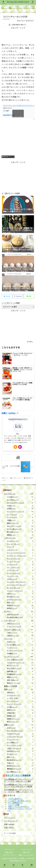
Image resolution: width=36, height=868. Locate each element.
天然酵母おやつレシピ (20, 674)
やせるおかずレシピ (20, 734)
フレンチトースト (20, 576)
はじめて (18, 611)
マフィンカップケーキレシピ (20, 585)
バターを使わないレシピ (20, 660)
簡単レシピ (18, 689)
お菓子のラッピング (20, 624)
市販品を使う (20, 713)
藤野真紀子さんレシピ (20, 769)
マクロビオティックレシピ (20, 663)
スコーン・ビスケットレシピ (20, 553)
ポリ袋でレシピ (20, 707)
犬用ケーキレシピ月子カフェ (19, 807)
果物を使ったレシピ (8, 157)
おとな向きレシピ (20, 500)
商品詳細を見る (9, 115)
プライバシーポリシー (10, 855)
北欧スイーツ (20, 594)
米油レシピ (20, 763)
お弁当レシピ (20, 506)
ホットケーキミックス (20, 704)
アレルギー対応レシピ (18, 630)
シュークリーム (20, 550)
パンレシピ (18, 639)
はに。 (18, 434)
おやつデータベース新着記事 (18, 775)
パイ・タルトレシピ (20, 567)
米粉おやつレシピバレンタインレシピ (20, 810)
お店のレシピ (20, 642)
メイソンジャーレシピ (20, 745)
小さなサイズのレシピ (20, 599)
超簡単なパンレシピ (20, 719)
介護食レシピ (20, 520)
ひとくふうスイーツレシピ (20, 511)
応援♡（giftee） (10, 413)
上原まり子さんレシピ (20, 748)
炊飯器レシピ (20, 716)
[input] (18, 833)
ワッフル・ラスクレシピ (20, 591)
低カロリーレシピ (20, 665)
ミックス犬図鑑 (14, 805)
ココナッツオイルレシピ (20, 737)
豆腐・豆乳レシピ (20, 680)
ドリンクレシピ (20, 514)
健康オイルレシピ (20, 523)
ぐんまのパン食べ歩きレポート (19, 801)
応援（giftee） (10, 824)
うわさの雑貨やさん (15, 799)
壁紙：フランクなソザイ (26, 855)
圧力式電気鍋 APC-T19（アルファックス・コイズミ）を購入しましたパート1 (18, 791)
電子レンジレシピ (20, 722)
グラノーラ (20, 547)
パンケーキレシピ (20, 570)
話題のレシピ (18, 725)
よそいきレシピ (18, 620)
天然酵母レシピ (20, 653)
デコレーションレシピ (20, 626)
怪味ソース (20, 757)
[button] (32, 833)
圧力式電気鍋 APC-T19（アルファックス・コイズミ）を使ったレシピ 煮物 (18, 780)
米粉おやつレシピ (20, 636)
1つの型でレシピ (20, 497)
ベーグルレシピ (20, 648)
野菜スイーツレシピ (20, 683)
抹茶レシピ (20, 602)
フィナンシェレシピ (20, 573)
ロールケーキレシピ (20, 588)
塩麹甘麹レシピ (20, 671)
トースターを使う (20, 698)
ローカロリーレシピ (18, 656)
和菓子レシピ (20, 710)
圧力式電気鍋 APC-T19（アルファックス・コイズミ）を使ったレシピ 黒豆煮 (18, 786)
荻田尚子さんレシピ (20, 766)
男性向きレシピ (20, 608)
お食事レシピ (20, 508)
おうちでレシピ (18, 494)
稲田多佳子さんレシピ (20, 760)
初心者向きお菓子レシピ (20, 617)
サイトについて (10, 818)
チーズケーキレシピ (20, 561)
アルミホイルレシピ (20, 695)
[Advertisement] (18, 34)
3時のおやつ (20, 692)
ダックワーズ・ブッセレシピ (20, 556)
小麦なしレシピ (20, 633)
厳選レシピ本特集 (18, 686)
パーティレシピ (20, 517)
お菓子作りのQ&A (20, 614)
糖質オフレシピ (20, 677)
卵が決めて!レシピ (20, 597)
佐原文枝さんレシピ (20, 751)
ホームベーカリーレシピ (20, 650)
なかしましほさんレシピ (20, 731)
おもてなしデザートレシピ (20, 503)
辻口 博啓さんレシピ (20, 772)
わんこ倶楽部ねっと (15, 803)
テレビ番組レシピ (20, 742)
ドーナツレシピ (20, 564)
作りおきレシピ (20, 754)
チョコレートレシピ (20, 558)
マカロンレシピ (20, 579)
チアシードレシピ (20, 739)
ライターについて (11, 821)
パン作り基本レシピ (20, 645)
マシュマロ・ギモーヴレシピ (20, 582)
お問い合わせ (9, 827)
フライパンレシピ (20, 701)
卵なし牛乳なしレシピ (20, 668)
